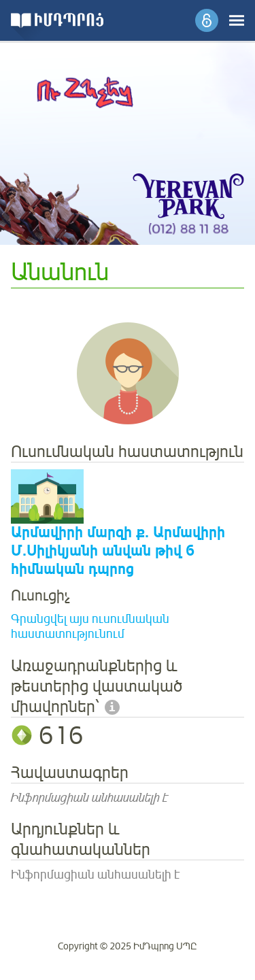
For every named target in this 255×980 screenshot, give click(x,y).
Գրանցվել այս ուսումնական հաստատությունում (90, 627)
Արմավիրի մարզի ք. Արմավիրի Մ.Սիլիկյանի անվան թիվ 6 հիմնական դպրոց (118, 551)
